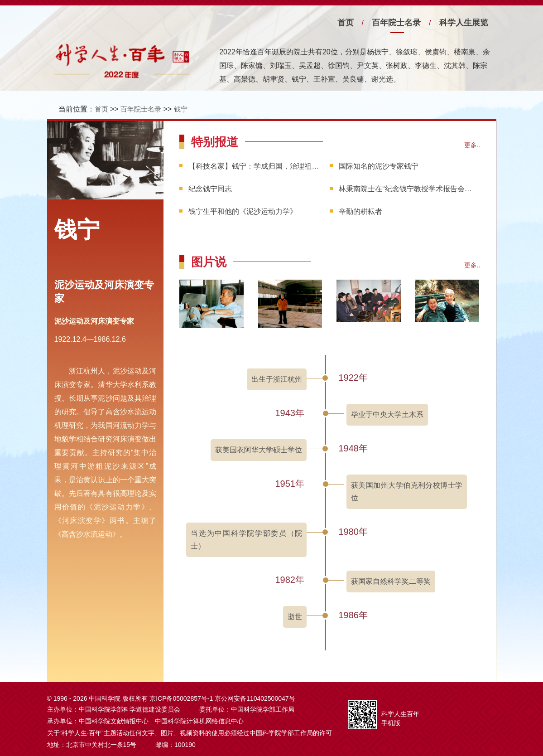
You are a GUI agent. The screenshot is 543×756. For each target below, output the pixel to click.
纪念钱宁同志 (210, 189)
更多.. (472, 145)
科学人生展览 (464, 23)
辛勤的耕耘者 (360, 211)
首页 (346, 23)
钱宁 (181, 109)
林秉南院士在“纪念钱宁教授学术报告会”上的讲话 (406, 189)
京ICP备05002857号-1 (181, 698)
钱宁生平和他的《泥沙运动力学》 (243, 211)
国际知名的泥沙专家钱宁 (379, 166)
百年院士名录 (396, 23)
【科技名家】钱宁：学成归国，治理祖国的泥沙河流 (255, 166)
